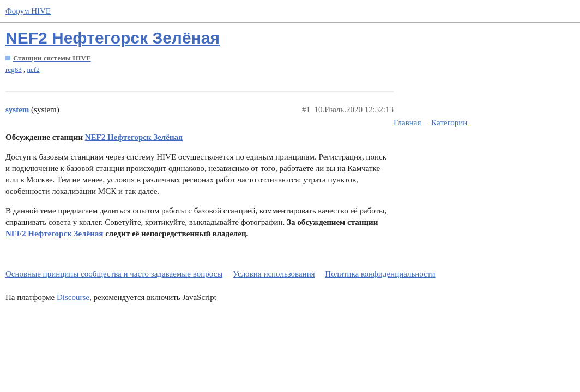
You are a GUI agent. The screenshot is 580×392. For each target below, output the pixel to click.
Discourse (73, 297)
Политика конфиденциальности (380, 274)
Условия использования (274, 274)
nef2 (34, 69)
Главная (407, 122)
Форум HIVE (28, 11)
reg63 (14, 69)
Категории (449, 122)
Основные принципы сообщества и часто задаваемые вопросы (114, 274)
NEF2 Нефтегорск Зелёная (113, 38)
